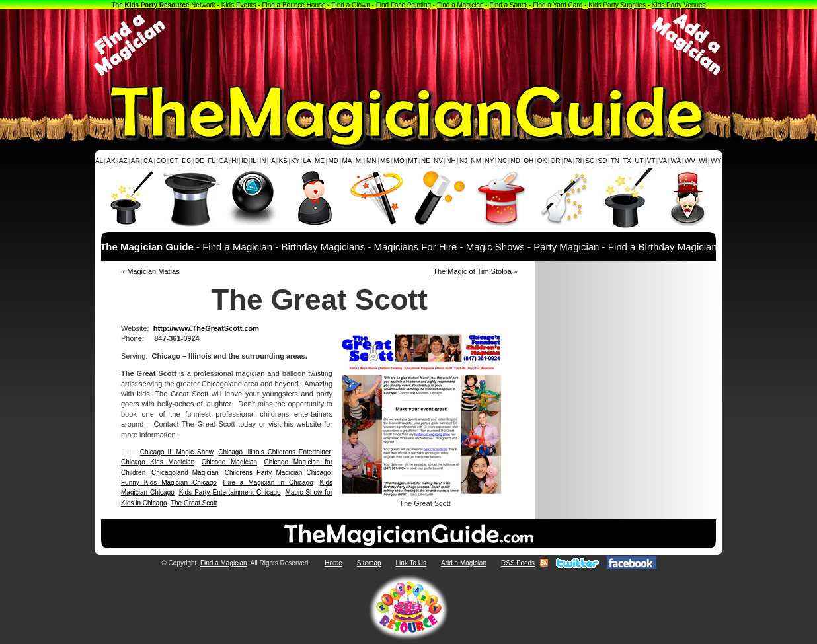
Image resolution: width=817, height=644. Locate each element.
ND (516, 161)
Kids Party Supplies (617, 5)
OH (528, 161)
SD (603, 161)
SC (590, 161)
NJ (463, 161)
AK (111, 161)
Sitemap (369, 563)
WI (703, 161)
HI (235, 161)
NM (477, 161)
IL (254, 161)
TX (627, 161)
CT (174, 161)
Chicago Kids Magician (158, 462)
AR (136, 161)
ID (245, 161)
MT (412, 161)
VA (663, 161)
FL (212, 161)
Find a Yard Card (558, 5)
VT (651, 161)
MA (347, 161)
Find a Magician (460, 5)
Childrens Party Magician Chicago (278, 473)
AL (99, 161)
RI (578, 161)
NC (502, 161)
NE (426, 161)
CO (161, 161)
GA (223, 161)
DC (186, 161)
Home (333, 563)
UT (639, 161)
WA (676, 161)
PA (568, 161)
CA (148, 161)
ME (320, 161)
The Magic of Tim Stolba (472, 271)
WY (716, 161)
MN (371, 161)
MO (399, 161)
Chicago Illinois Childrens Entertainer (274, 452)
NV (438, 161)
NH (451, 161)
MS (385, 161)
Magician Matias (153, 271)
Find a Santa (508, 5)
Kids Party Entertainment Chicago (230, 492)
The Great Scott (194, 503)
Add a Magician (464, 563)
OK (542, 161)
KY (295, 161)
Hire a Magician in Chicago (268, 483)
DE (200, 161)
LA (307, 161)
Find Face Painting (404, 5)
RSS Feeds (518, 563)
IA (272, 161)
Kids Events (239, 5)
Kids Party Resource (157, 5)
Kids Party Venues (679, 5)
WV (690, 161)
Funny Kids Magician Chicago (169, 483)
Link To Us (411, 563)
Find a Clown (350, 5)
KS (283, 161)
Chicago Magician (229, 462)
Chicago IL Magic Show (177, 452)
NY (489, 161)
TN (615, 161)
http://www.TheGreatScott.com (206, 328)
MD (334, 161)
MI (359, 161)
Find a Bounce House (293, 5)
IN (262, 161)
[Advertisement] (408, 45)
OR (556, 161)
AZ (123, 161)
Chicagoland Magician (185, 473)
